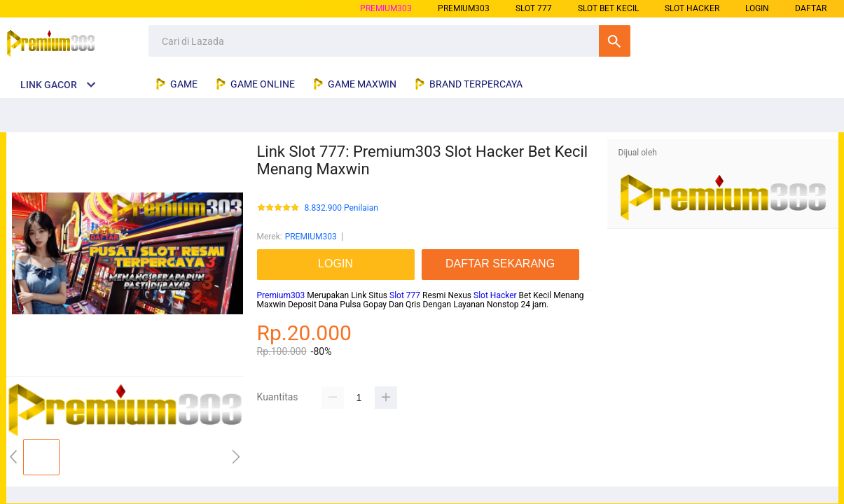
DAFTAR (811, 8)
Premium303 (281, 295)
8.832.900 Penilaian (341, 208)
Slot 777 (405, 295)
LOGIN (757, 8)
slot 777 (534, 8)
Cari (615, 41)
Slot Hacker (495, 295)
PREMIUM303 (386, 8)
